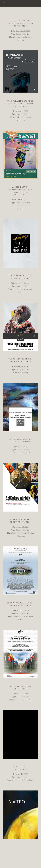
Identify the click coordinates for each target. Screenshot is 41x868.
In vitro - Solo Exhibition (20, 768)
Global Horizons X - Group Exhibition (21, 360)
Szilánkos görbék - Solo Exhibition (21, 440)
